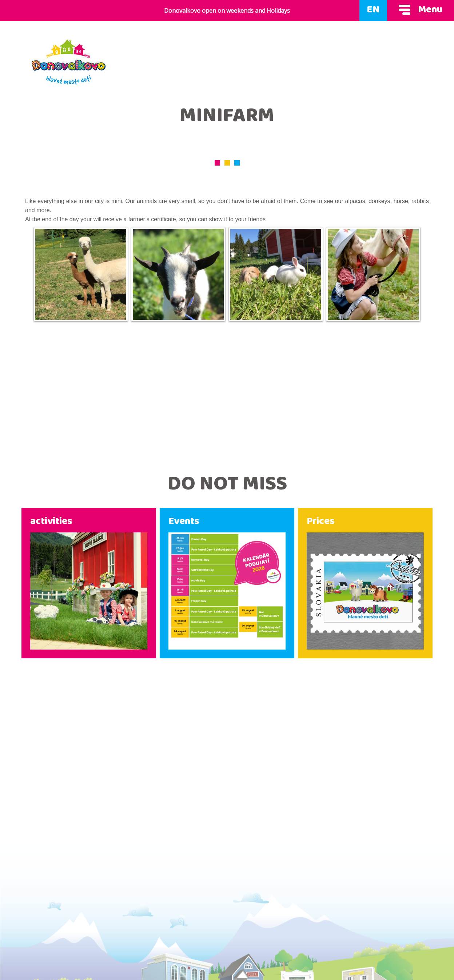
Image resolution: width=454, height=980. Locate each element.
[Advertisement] (227, 393)
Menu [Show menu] (421, 11)
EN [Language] (373, 11)
